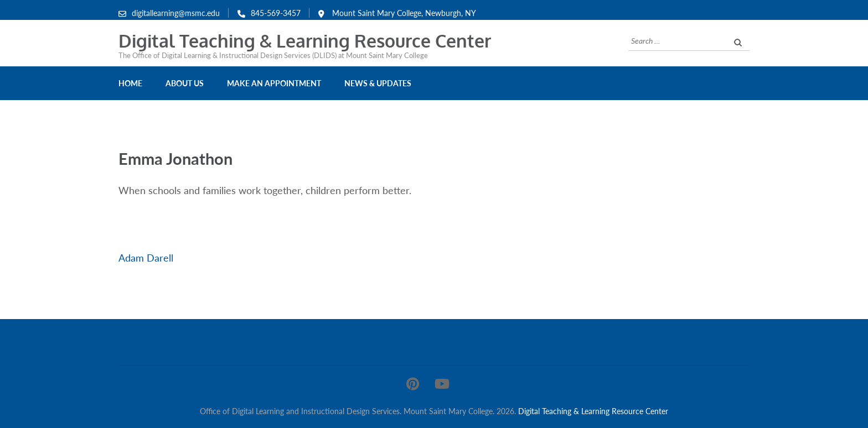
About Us (185, 83)
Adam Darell (146, 258)
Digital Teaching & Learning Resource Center (305, 41)
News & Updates (378, 83)
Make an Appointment (274, 83)
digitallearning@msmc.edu (176, 13)
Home (130, 83)
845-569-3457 (276, 13)
